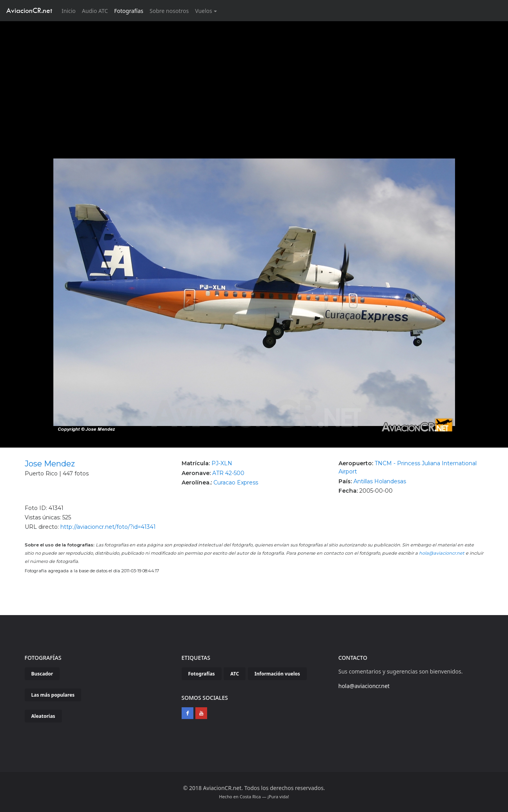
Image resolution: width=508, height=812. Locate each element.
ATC (235, 674)
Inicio (70, 10)
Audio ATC (95, 11)
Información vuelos (277, 674)
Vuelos (204, 11)
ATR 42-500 (228, 473)
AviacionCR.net (29, 10)
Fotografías (129, 11)
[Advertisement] (254, 80)
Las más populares (53, 695)
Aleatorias (43, 716)
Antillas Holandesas (380, 481)
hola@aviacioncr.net (442, 553)
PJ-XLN (222, 463)
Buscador (42, 674)
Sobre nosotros (169, 11)
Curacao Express (236, 482)
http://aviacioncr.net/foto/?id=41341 (108, 527)
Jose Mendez (50, 464)
